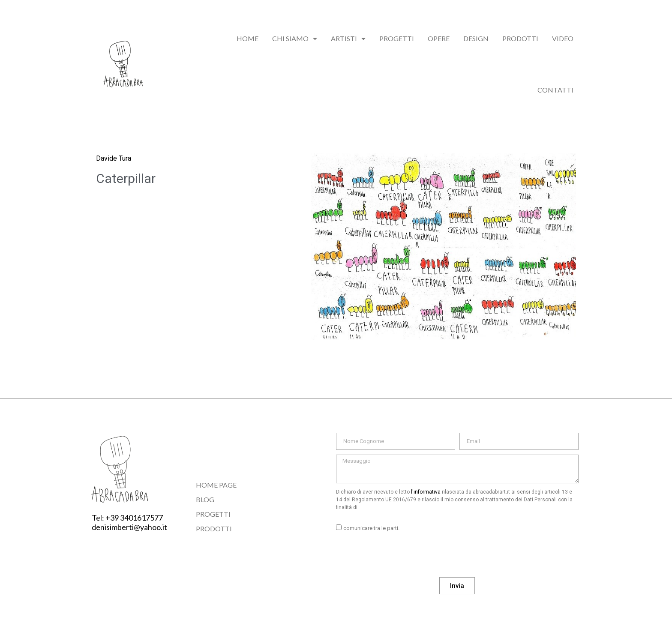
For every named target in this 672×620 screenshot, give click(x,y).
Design (476, 38)
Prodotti (520, 38)
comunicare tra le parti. (371, 528)
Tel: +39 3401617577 (127, 518)
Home (247, 38)
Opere (439, 38)
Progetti (397, 38)
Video (563, 38)
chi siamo (295, 39)
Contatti (555, 90)
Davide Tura (114, 158)
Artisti (348, 39)
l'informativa (426, 492)
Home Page (216, 485)
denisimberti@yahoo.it (129, 527)
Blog (205, 499)
